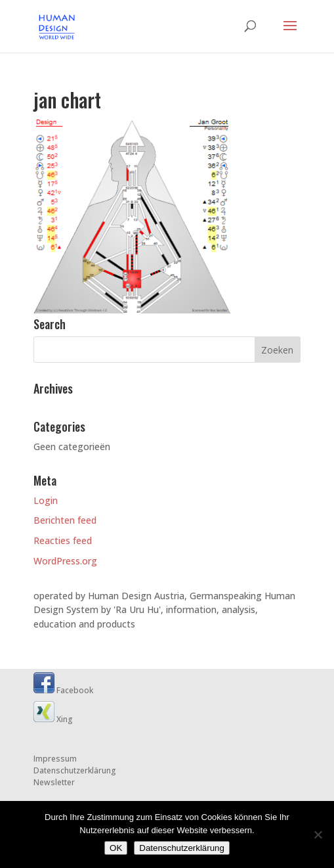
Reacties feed (63, 540)
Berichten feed (65, 520)
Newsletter (54, 782)
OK (116, 848)
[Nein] (318, 834)
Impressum (55, 759)
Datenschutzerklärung (75, 770)
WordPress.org (65, 561)
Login (46, 500)
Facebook (63, 690)
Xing (53, 719)
